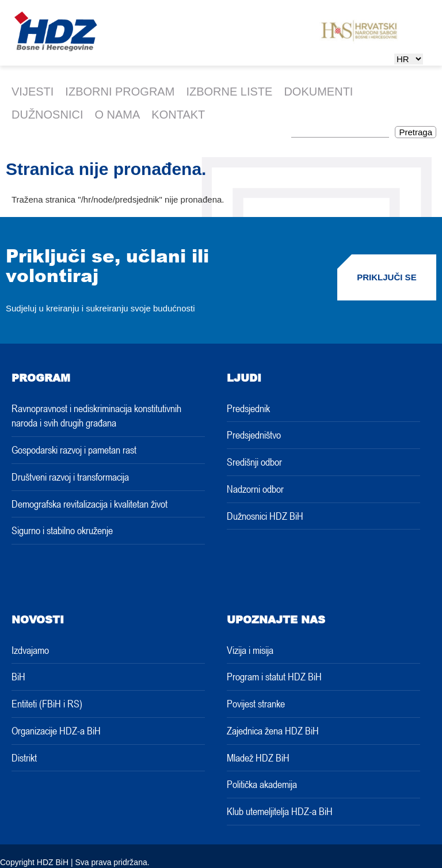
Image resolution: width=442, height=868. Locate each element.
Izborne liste (229, 92)
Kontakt (178, 115)
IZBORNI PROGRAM (120, 92)
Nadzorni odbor (255, 489)
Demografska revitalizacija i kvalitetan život (89, 504)
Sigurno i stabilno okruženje (62, 530)
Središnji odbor (254, 462)
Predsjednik (248, 408)
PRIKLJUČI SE (386, 277)
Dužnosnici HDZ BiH (265, 516)
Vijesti (33, 92)
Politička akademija (262, 784)
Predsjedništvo (254, 435)
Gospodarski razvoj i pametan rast (74, 450)
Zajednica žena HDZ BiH (273, 730)
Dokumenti (318, 92)
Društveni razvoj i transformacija (70, 477)
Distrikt (24, 757)
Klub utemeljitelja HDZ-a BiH (280, 811)
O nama (117, 115)
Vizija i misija (250, 650)
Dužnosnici (47, 115)
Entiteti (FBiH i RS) (47, 703)
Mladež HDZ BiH (258, 757)
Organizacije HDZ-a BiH (56, 730)
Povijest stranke (256, 703)
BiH (18, 676)
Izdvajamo (30, 650)
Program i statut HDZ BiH (274, 676)
